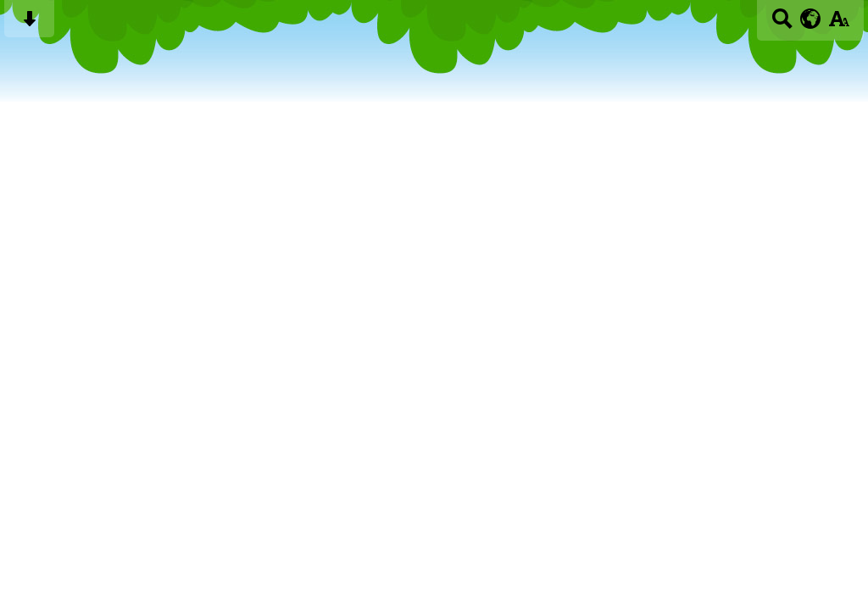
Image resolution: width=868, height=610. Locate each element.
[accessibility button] (839, 24)
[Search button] (782, 24)
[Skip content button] (29, 24)
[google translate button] (811, 19)
